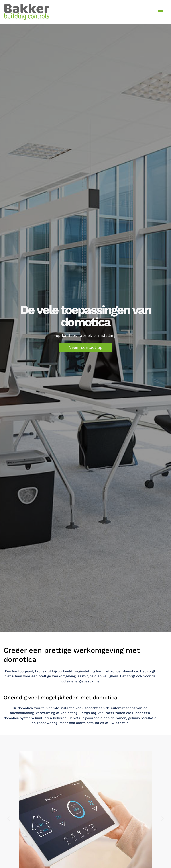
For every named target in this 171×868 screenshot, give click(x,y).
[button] (9, 818)
